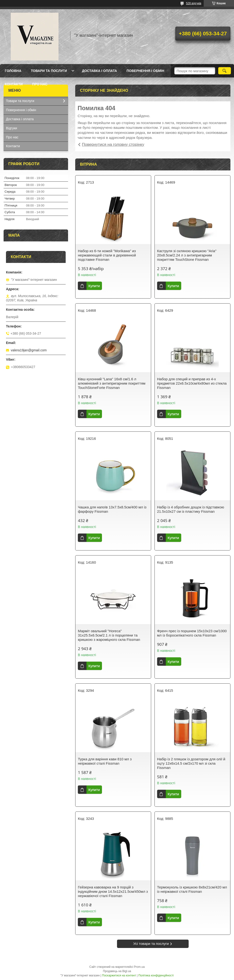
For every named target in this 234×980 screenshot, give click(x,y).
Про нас (40, 84)
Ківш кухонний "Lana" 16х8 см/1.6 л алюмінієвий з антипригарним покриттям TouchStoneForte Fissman (112, 383)
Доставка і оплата (99, 71)
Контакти (14, 84)
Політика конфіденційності (156, 975)
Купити (94, 286)
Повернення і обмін (145, 71)
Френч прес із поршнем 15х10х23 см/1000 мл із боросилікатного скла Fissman (192, 633)
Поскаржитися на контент (119, 975)
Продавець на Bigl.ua (117, 971)
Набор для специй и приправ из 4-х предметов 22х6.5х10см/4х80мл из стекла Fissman (192, 383)
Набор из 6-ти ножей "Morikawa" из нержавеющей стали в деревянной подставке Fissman (107, 255)
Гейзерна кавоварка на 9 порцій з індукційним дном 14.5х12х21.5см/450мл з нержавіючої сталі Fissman (113, 891)
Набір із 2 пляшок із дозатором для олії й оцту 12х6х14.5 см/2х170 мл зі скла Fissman (191, 763)
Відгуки (12, 128)
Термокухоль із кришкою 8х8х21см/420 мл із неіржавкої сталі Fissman (192, 889)
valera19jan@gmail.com (29, 350)
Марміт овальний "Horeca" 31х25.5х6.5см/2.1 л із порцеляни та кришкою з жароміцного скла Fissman (109, 635)
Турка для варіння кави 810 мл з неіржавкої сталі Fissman (105, 761)
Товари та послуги (49, 71)
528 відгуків (194, 3)
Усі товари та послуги (151, 944)
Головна (13, 71)
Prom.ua (139, 967)
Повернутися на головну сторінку (113, 144)
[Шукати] (225, 71)
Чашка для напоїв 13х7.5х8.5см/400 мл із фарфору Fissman (112, 509)
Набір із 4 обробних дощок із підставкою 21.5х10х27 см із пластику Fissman (191, 509)
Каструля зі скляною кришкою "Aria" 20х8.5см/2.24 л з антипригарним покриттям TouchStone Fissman (187, 255)
